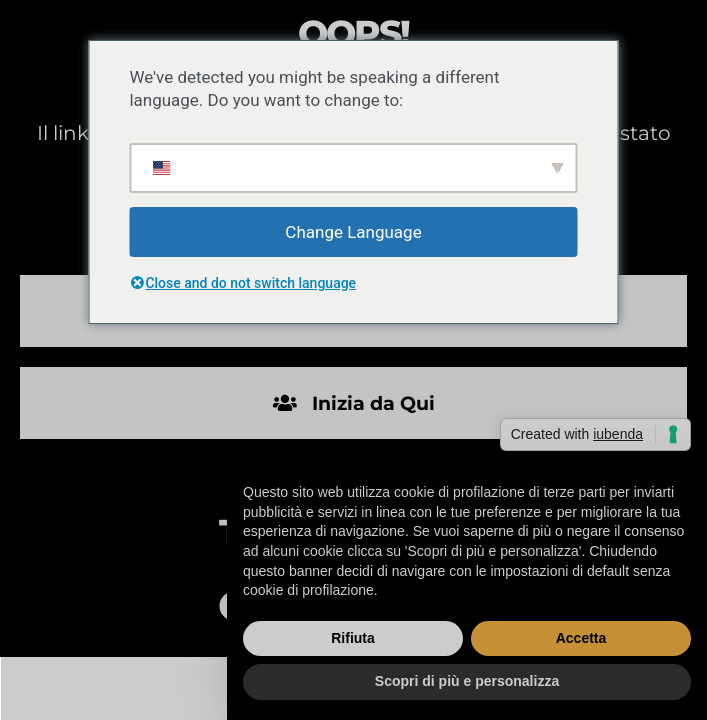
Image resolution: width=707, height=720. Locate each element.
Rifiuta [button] (353, 638)
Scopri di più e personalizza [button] (467, 681)
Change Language (353, 232)
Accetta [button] (581, 638)
